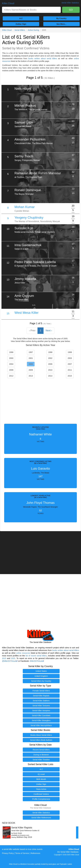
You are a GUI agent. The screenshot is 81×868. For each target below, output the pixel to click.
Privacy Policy (8, 853)
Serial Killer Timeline (41, 760)
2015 (4, 658)
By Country (61, 18)
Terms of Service (22, 853)
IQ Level (41, 774)
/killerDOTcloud (36, 661)
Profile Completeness (41, 799)
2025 (13, 658)
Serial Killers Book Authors (41, 740)
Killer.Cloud (8, 3)
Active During (33, 30)
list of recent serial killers (36, 656)
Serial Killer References (41, 818)
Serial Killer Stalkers (41, 701)
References (35, 853)
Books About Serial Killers (41, 735)
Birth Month (41, 779)
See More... (61, 24)
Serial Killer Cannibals (41, 715)
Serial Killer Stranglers (41, 720)
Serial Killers (20, 30)
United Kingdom (41, 676)
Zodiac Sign (21, 24)
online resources (23, 653)
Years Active (41, 789)
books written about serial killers (43, 58)
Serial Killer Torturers (41, 706)
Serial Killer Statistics (41, 813)
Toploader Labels (66, 864)
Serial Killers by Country (41, 681)
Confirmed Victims (41, 794)
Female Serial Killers (41, 691)
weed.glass (52, 864)
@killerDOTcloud (9, 661)
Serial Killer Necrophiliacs (41, 725)
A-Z (21, 18)
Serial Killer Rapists (41, 696)
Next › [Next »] (49, 331)
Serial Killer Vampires (41, 711)
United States (41, 671)
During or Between (41, 755)
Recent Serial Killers (41, 750)
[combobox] (31, 10)
